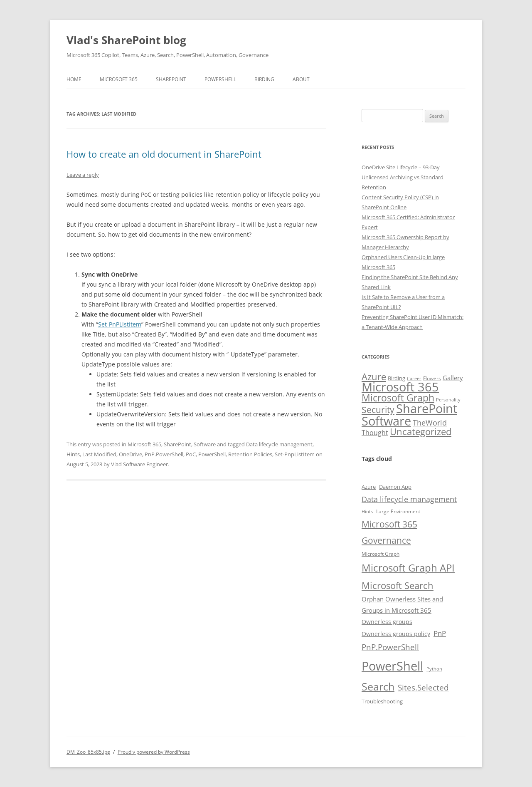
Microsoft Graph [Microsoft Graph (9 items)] (381, 554)
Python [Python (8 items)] (434, 669)
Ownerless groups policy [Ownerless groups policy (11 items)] (396, 634)
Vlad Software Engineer (139, 464)
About (301, 79)
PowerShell (220, 79)
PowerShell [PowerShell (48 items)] (392, 666)
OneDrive (131, 454)
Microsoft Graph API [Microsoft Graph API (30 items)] (408, 568)
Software (205, 444)
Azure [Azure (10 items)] (369, 487)
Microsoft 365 (119, 79)
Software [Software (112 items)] (386, 421)
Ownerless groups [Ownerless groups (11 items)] (387, 622)
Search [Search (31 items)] (378, 687)
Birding (264, 79)
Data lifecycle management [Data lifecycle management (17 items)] (409, 499)
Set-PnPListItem (120, 324)
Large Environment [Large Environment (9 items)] (398, 511)
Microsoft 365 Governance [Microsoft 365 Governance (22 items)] (389, 532)
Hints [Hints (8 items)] (367, 512)
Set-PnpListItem (295, 454)
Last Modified (99, 454)
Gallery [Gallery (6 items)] (453, 378)
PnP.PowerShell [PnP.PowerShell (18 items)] (390, 647)
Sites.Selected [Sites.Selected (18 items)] (423, 688)
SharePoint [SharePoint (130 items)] (427, 408)
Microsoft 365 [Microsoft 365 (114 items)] (400, 387)
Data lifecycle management (279, 444)
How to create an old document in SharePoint (164, 154)
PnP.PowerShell (164, 454)
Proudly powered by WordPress (154, 752)
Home (74, 79)
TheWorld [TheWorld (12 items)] (430, 423)
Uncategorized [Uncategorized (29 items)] (421, 431)
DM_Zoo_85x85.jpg (88, 752)
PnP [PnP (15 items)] (440, 633)
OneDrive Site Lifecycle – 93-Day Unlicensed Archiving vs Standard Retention (403, 177)
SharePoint (171, 79)
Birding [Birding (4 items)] (397, 378)
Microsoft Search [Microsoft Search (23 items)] (398, 585)
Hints (73, 454)
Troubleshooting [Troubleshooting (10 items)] (382, 701)
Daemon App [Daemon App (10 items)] (395, 487)
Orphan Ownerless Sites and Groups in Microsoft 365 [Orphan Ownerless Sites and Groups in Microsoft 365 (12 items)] (402, 605)
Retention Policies (250, 454)
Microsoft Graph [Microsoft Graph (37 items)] (398, 398)
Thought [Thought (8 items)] (375, 433)
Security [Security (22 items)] (378, 410)
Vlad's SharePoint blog (126, 40)
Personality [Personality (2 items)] (448, 400)
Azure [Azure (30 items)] (374, 376)
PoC (191, 454)
